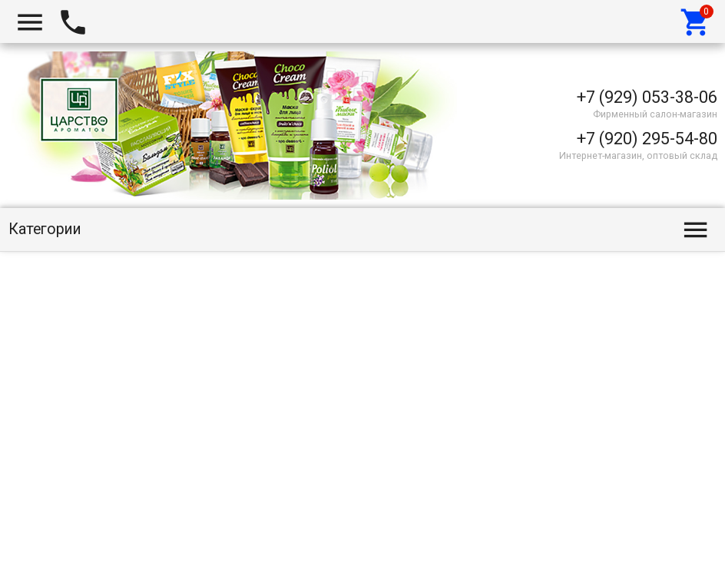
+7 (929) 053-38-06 (647, 97)
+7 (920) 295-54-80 (647, 139)
